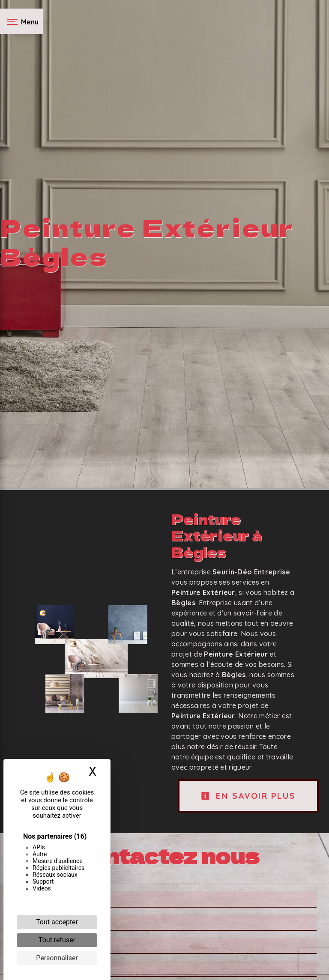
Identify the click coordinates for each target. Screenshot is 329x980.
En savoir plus (248, 796)
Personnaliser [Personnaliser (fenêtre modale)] (57, 958)
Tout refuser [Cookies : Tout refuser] (57, 940)
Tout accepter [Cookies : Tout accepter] (57, 922)
